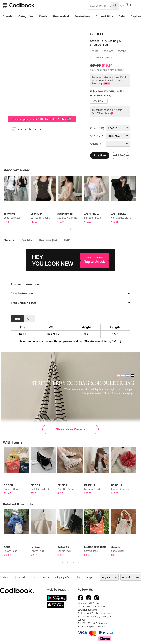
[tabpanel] (17, 200)
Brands (7, 16)
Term (34, 577)
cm (29, 319)
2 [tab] (70, 229)
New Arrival (61, 16)
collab (78, 577)
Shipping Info (62, 577)
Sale (122, 16)
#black (96, 51)
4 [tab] (79, 562)
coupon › (99, 101)
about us (8, 577)
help (89, 577)
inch (17, 319)
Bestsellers (82, 16)
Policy (46, 577)
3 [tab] (76, 229)
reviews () (48, 240)
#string (122, 51)
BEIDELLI (97, 34)
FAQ (67, 240)
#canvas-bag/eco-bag (104, 57)
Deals (43, 16)
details (9, 240)
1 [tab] (65, 229)
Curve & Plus (104, 16)
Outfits (27, 240)
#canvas (109, 51)
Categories (26, 16)
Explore (136, 16)
